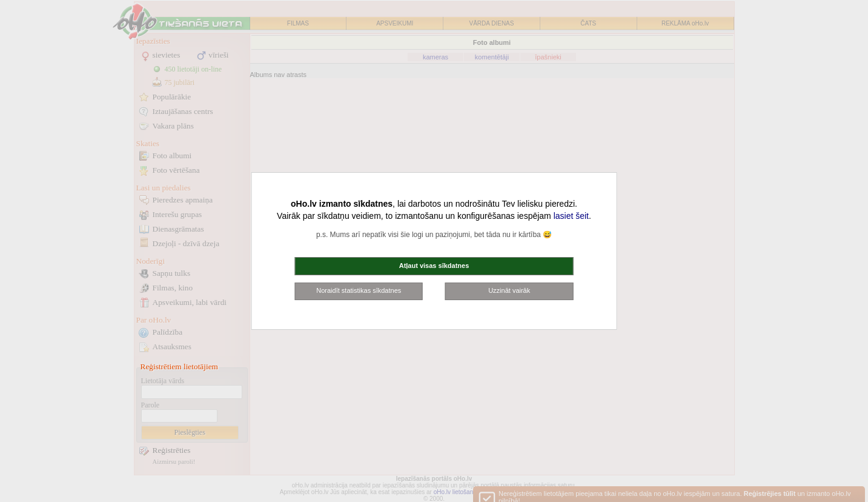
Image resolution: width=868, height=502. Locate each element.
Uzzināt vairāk (509, 290)
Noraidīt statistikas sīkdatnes (359, 290)
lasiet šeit (571, 216)
